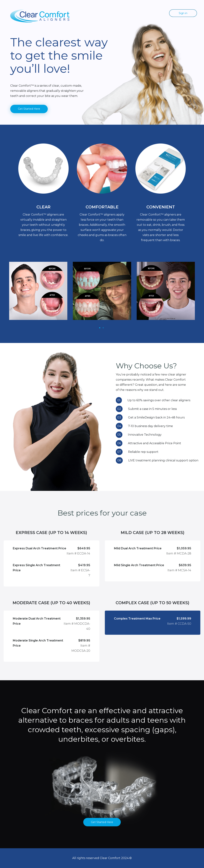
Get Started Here (29, 109)
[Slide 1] (100, 328)
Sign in (183, 13)
